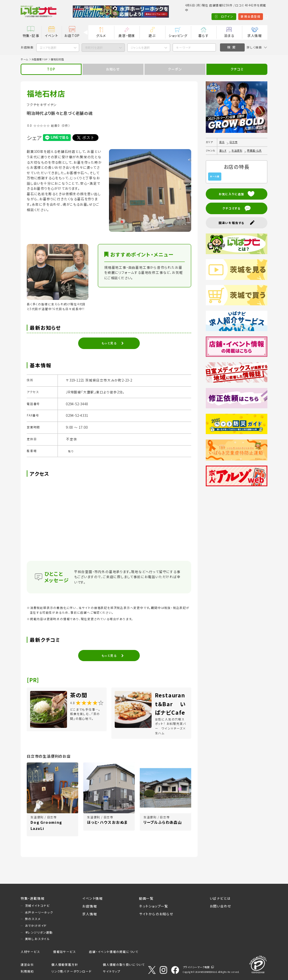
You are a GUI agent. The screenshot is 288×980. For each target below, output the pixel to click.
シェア (34, 138)
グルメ (101, 36)
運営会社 (27, 964)
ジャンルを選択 (140, 47)
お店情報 (90, 906)
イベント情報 (93, 898)
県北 (222, 142)
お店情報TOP (40, 59)
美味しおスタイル (37, 939)
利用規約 (27, 971)
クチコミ (237, 69)
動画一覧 (146, 898)
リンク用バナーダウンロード (71, 971)
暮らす (203, 36)
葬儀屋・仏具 (254, 150)
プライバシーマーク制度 (196, 967)
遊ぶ (152, 36)
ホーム (25, 59)
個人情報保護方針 (65, 964)
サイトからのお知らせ (156, 914)
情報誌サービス (64, 952)
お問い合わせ (221, 906)
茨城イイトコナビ (37, 905)
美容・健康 (127, 36)
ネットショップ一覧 (154, 906)
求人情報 (255, 36)
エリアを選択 (48, 47)
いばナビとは (220, 898)
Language (257, 16)
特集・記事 (31, 36)
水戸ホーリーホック (39, 912)
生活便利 (237, 150)
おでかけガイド (36, 925)
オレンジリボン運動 (39, 932)
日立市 (233, 142)
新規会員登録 (232, 16)
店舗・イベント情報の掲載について (114, 952)
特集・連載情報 (33, 898)
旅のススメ (33, 919)
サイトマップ (112, 971)
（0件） (66, 125)
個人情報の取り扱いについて (124, 964)
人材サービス (30, 952)
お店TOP (72, 36)
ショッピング (178, 36)
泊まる (229, 36)
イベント (51, 36)
